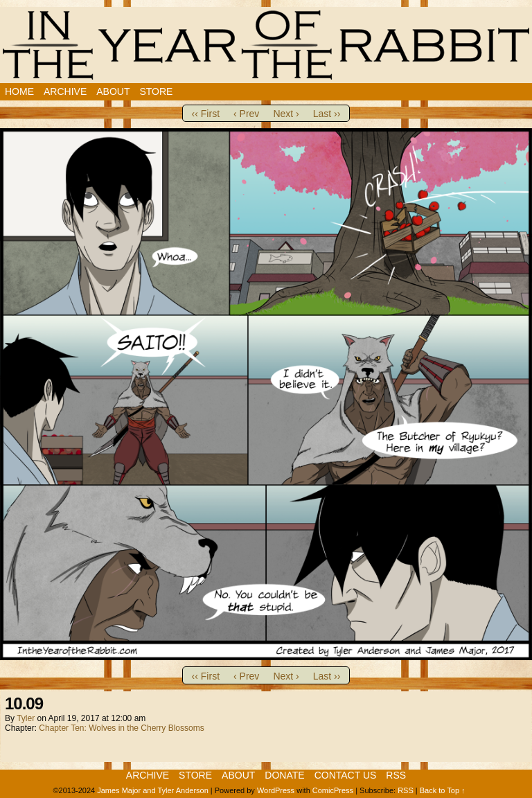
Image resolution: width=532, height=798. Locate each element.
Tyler (26, 718)
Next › (286, 114)
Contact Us (346, 775)
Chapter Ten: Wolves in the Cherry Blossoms (121, 728)
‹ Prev (246, 114)
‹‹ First (206, 114)
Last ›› (327, 114)
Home (19, 91)
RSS (396, 775)
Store (156, 91)
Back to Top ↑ (443, 790)
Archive (65, 91)
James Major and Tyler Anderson (153, 790)
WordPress (276, 790)
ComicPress (333, 790)
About (113, 91)
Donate (284, 775)
